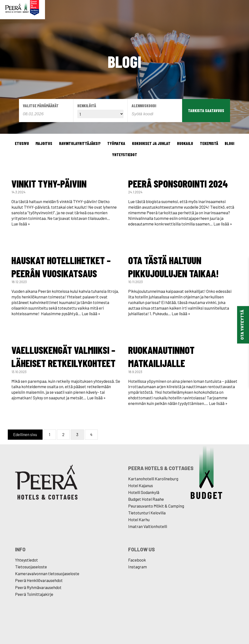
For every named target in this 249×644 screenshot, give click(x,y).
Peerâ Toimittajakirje (34, 594)
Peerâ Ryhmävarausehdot (38, 587)
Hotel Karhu (139, 519)
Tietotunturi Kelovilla (147, 513)
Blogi (229, 143)
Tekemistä (209, 143)
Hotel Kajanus (141, 485)
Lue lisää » (21, 224)
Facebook (137, 560)
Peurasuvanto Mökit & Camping (156, 506)
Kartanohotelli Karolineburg (153, 479)
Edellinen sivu (25, 434)
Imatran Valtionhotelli (148, 526)
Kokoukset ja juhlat (151, 143)
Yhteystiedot (125, 154)
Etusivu (22, 143)
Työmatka (116, 143)
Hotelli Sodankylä (144, 492)
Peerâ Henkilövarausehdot (39, 580)
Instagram (138, 567)
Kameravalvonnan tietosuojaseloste (47, 573)
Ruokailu (185, 143)
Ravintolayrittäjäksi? (80, 143)
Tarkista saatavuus (206, 110)
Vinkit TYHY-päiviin (49, 183)
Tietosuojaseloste (31, 567)
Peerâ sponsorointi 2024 (178, 183)
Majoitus (44, 143)
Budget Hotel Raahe (146, 499)
